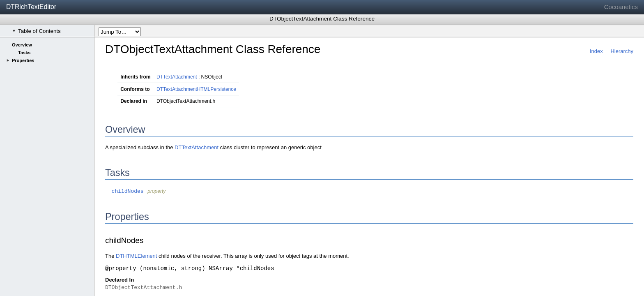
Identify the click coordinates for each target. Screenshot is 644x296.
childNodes (124, 191)
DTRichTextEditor (31, 7)
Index (596, 51)
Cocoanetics (621, 7)
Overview (22, 45)
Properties (23, 60)
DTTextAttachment (177, 77)
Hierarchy (622, 51)
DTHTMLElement (136, 256)
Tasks (24, 53)
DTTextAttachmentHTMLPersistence (196, 89)
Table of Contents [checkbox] (37, 31)
